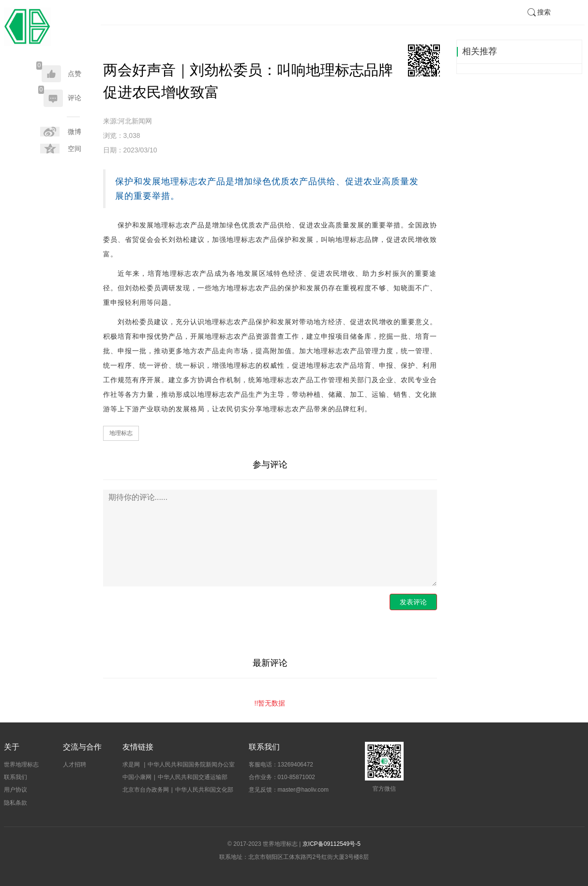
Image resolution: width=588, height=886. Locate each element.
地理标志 (121, 433)
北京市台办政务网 (146, 790)
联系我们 (15, 777)
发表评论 (413, 602)
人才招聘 (75, 765)
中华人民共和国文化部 (204, 790)
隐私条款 (15, 803)
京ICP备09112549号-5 (332, 844)
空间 (75, 149)
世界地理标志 (21, 765)
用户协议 (15, 790)
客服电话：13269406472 (281, 765)
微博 (75, 132)
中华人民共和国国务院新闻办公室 (191, 765)
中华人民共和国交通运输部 (193, 777)
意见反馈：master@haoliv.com (289, 790)
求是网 (132, 765)
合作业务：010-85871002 (282, 777)
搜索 (539, 12)
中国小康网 (137, 777)
